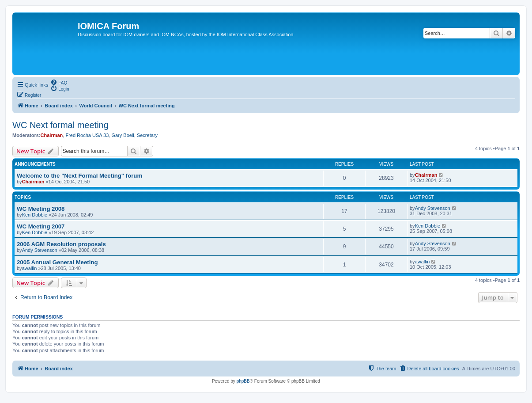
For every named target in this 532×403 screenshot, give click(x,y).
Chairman (52, 135)
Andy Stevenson (433, 208)
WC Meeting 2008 (41, 209)
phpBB (243, 381)
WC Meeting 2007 (41, 226)
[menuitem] (59, 82)
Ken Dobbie (35, 215)
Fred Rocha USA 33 (87, 135)
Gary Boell (123, 135)
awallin (30, 268)
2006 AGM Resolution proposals (61, 244)
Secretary (147, 135)
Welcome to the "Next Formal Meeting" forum (79, 176)
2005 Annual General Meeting (57, 262)
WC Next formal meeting (60, 125)
